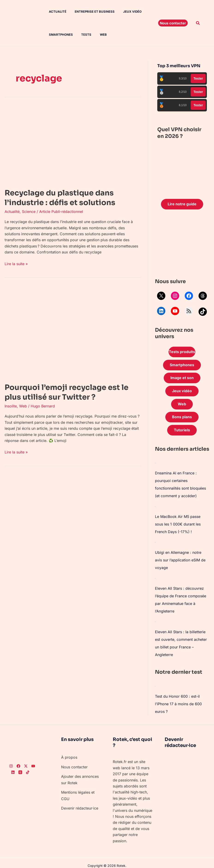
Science (29, 212)
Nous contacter (74, 761)
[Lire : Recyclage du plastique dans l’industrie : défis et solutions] (73, 144)
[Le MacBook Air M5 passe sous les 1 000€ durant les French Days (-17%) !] (155, 505)
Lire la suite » (16, 263)
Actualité (55, 12)
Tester (198, 78)
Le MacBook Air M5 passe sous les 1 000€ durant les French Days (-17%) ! (178, 523)
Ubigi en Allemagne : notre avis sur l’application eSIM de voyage (180, 558)
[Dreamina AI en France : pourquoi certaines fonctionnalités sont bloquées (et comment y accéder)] (155, 463)
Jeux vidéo (128, 12)
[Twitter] (26, 760)
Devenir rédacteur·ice (80, 801)
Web (98, 35)
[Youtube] (33, 760)
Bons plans (182, 417)
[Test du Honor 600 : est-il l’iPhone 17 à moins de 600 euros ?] (155, 681)
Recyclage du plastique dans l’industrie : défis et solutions (60, 198)
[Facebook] (18, 760)
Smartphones (58, 35)
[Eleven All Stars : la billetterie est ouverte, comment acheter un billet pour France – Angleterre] (155, 618)
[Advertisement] (182, 245)
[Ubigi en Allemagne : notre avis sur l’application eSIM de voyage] (155, 540)
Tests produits (182, 352)
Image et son (182, 378)
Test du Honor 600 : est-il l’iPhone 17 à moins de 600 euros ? (178, 698)
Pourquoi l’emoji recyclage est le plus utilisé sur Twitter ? (67, 392)
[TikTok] (28, 766)
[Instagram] (11, 760)
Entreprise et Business (91, 12)
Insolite (11, 406)
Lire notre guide (182, 204)
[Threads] (20, 766)
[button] (173, 23)
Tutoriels (182, 430)
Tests (83, 35)
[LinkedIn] (13, 766)
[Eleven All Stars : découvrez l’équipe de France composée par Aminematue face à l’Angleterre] (155, 575)
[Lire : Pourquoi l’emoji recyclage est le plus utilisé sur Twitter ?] (73, 331)
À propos (69, 751)
